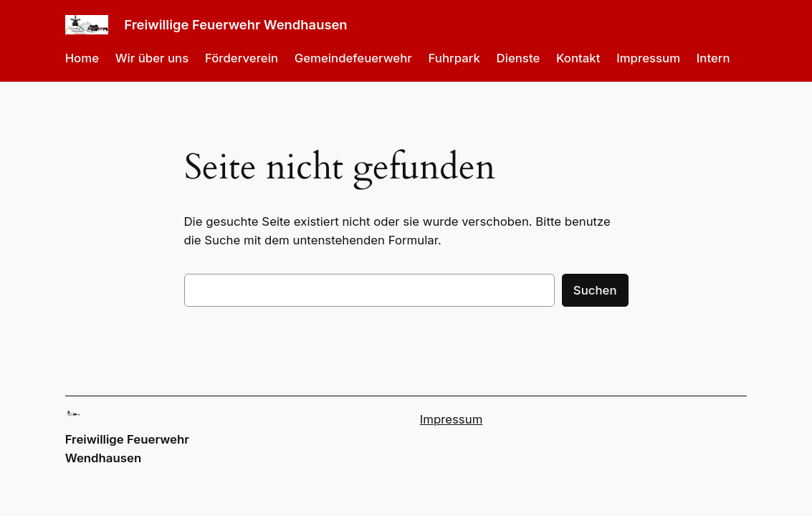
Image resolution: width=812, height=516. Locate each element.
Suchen (595, 290)
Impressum (452, 419)
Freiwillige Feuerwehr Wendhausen (235, 24)
